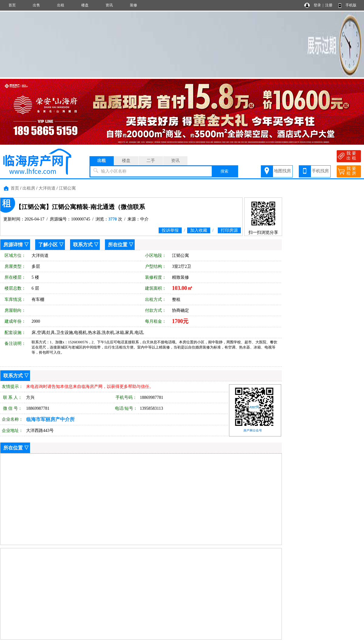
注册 (329, 5)
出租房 (29, 188)
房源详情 (13, 245)
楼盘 (85, 5)
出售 (36, 5)
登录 (317, 5)
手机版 (351, 5)
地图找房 (282, 171)
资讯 (109, 5)
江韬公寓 (67, 188)
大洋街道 (47, 188)
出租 (61, 5)
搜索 (224, 171)
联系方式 (83, 245)
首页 (12, 5)
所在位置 (118, 245)
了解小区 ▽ (51, 245)
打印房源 (229, 230)
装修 (133, 5)
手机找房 (320, 171)
